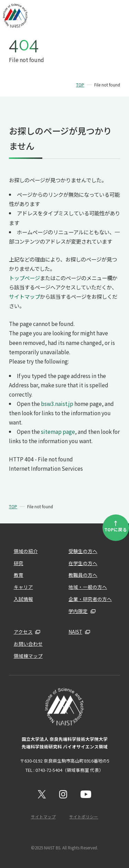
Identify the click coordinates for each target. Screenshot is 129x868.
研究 (19, 563)
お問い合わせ (28, 644)
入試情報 (23, 599)
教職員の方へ (83, 575)
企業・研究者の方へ (90, 599)
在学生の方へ (83, 563)
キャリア (23, 587)
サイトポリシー (84, 817)
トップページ (24, 278)
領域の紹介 (26, 551)
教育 (19, 575)
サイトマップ (24, 296)
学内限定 (78, 611)
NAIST (75, 632)
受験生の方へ (83, 551)
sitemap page (58, 431)
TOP (80, 85)
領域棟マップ (28, 656)
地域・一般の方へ (88, 587)
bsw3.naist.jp (57, 404)
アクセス (23, 632)
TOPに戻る (116, 526)
